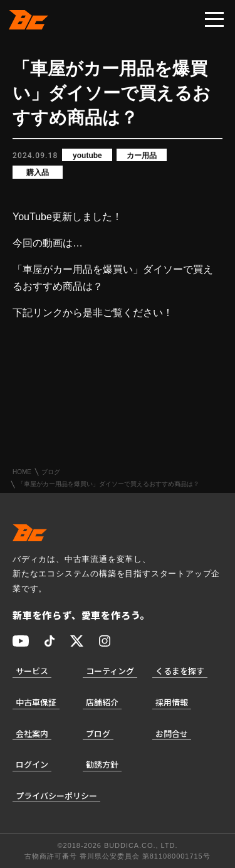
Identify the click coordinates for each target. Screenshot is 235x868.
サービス (32, 671)
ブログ (51, 472)
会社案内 (32, 733)
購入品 (38, 172)
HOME (22, 472)
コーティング (110, 671)
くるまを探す (180, 671)
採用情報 (172, 702)
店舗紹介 (102, 702)
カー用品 (142, 156)
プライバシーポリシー (56, 796)
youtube (87, 156)
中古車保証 (36, 702)
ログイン (32, 764)
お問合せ (172, 733)
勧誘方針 (102, 764)
